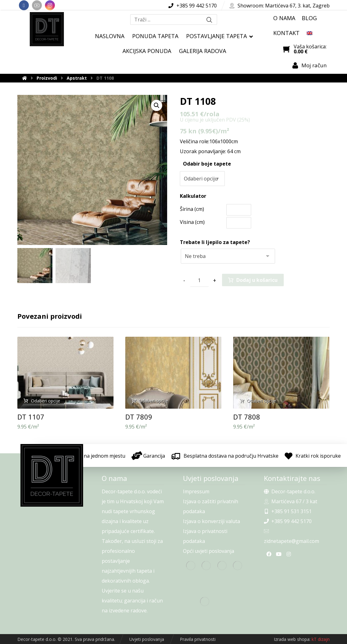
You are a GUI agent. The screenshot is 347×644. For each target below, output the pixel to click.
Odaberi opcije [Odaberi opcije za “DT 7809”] (153, 401)
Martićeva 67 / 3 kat (291, 501)
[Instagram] (50, 5)
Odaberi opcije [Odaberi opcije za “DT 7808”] (261, 401)
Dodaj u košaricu (257, 280)
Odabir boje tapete (207, 164)
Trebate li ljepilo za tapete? (215, 242)
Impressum (196, 491)
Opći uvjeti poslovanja (209, 551)
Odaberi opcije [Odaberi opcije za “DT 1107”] (46, 401)
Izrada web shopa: (292, 639)
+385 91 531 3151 (288, 511)
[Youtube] (37, 5)
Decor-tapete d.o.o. (290, 491)
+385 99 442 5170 (288, 521)
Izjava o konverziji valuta (211, 521)
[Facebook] (24, 5)
